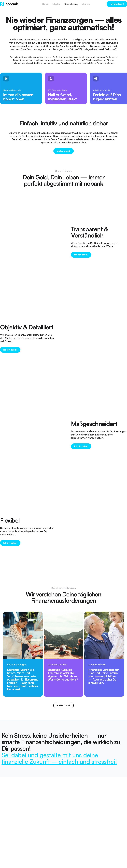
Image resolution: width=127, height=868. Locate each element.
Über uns (86, 4)
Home (45, 4)
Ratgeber (56, 4)
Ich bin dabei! (117, 4)
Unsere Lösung (71, 4)
